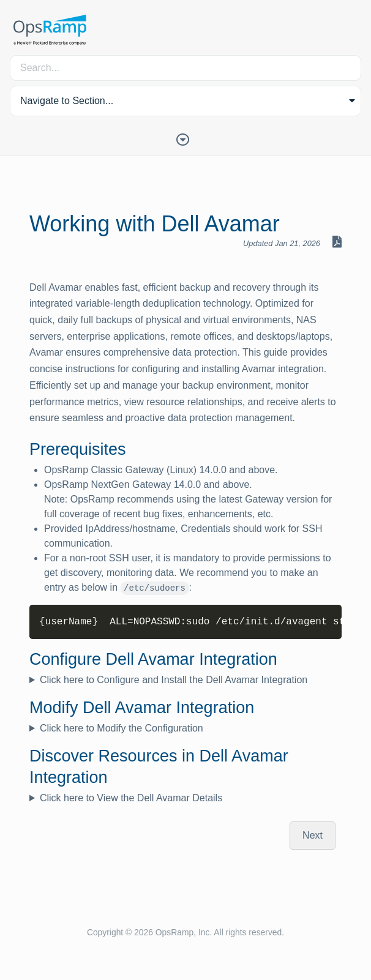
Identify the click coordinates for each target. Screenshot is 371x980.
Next (313, 835)
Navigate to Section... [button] (67, 101)
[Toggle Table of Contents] (185, 138)
